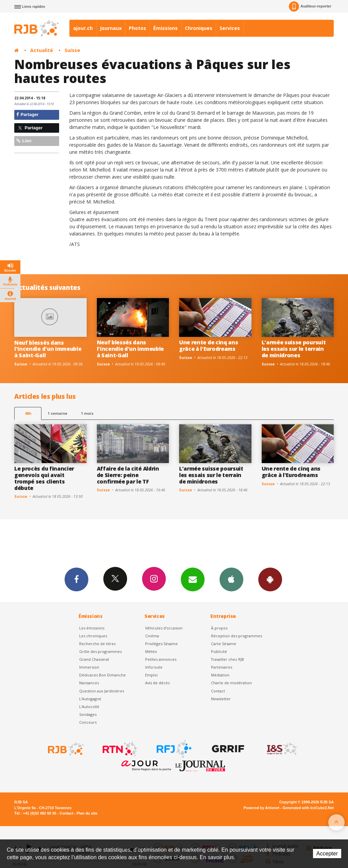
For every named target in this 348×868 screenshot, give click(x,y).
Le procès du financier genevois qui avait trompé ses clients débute (44, 478)
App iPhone (231, 579)
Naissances (89, 683)
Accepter (327, 854)
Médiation (220, 675)
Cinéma (152, 636)
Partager (27, 114)
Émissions (166, 28)
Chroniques (199, 28)
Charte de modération (231, 683)
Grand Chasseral (94, 659)
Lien (24, 141)
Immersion (89, 667)
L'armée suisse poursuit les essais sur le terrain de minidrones (294, 349)
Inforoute (154, 667)
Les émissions (92, 628)
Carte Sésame (224, 644)
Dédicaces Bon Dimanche (102, 675)
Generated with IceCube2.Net (308, 808)
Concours (88, 722)
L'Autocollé (89, 707)
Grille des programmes (100, 651)
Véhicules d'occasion (164, 628)
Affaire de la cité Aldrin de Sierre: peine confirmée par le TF (128, 475)
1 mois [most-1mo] (87, 413)
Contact (218, 691)
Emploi (151, 675)
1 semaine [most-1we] (57, 413)
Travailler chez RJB (228, 659)
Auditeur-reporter (310, 6)
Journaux (111, 28)
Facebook (76, 579)
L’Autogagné (90, 699)
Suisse (72, 50)
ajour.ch (83, 28)
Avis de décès (157, 683)
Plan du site (87, 813)
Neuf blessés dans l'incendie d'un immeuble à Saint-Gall (48, 349)
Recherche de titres (97, 644)
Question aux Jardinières (102, 691)
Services (230, 28)
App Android (270, 579)
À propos (219, 628)
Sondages (88, 714)
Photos (137, 28)
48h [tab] (28, 413)
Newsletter (221, 699)
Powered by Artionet (262, 808)
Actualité (42, 50)
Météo (151, 651)
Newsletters (193, 579)
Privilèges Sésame (161, 644)
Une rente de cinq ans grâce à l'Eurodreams (208, 346)
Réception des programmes (237, 636)
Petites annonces (161, 659)
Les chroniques (93, 636)
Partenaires (222, 667)
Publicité (219, 651)
